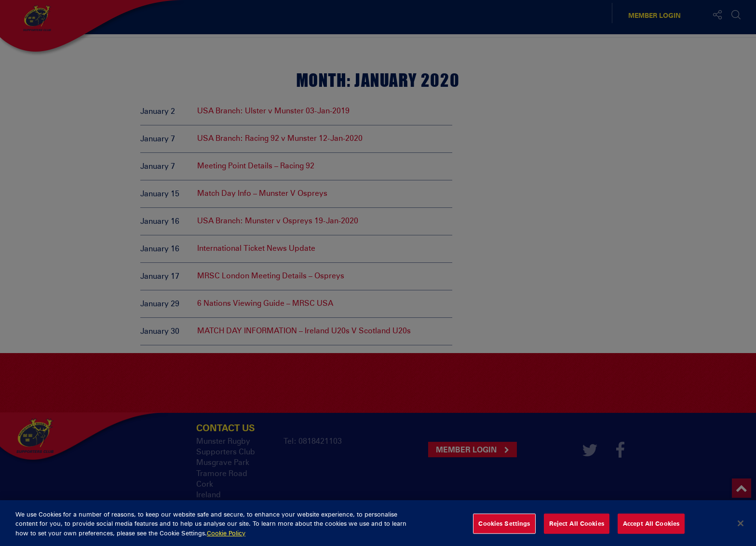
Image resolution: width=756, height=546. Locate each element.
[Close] (741, 528)
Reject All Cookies (577, 528)
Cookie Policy (226, 537)
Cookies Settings (504, 528)
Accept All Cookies (651, 528)
